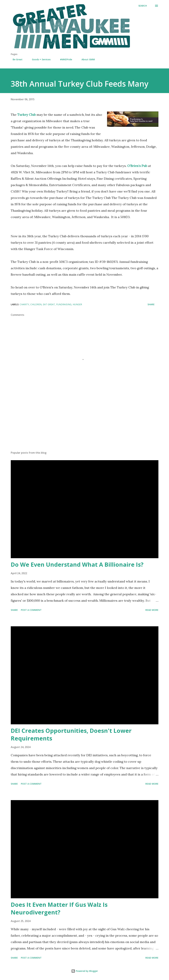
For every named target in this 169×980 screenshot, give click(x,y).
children (36, 304)
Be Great (16, 59)
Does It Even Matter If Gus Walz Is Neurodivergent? (59, 908)
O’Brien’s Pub (138, 166)
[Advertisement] (85, 423)
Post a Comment (31, 610)
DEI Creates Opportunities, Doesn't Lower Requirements (71, 734)
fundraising (64, 304)
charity (24, 304)
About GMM (86, 59)
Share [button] (151, 304)
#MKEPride (64, 59)
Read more (152, 610)
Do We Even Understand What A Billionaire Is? (77, 565)
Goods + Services (39, 59)
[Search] (143, 6)
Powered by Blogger (85, 971)
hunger (77, 304)
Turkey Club (27, 115)
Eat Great (49, 304)
